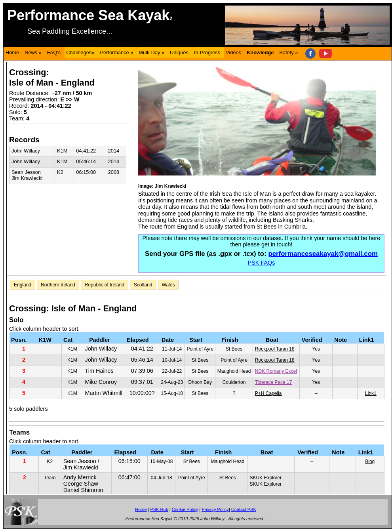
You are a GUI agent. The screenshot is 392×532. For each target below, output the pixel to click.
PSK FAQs (262, 263)
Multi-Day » (151, 52)
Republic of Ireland (105, 285)
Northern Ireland (58, 285)
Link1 (371, 393)
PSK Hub (159, 509)
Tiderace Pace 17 (274, 382)
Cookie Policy (185, 509)
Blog (370, 461)
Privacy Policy (215, 509)
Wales (168, 285)
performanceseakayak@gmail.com (323, 254)
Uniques (179, 52)
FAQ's (54, 52)
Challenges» (80, 52)
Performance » (116, 52)
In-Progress (207, 52)
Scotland (143, 285)
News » (33, 52)
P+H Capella (268, 393)
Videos (233, 52)
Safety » (288, 52)
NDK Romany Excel (276, 371)
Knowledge (260, 52)
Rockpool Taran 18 (275, 349)
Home (12, 52)
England (23, 285)
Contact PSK (244, 509)
